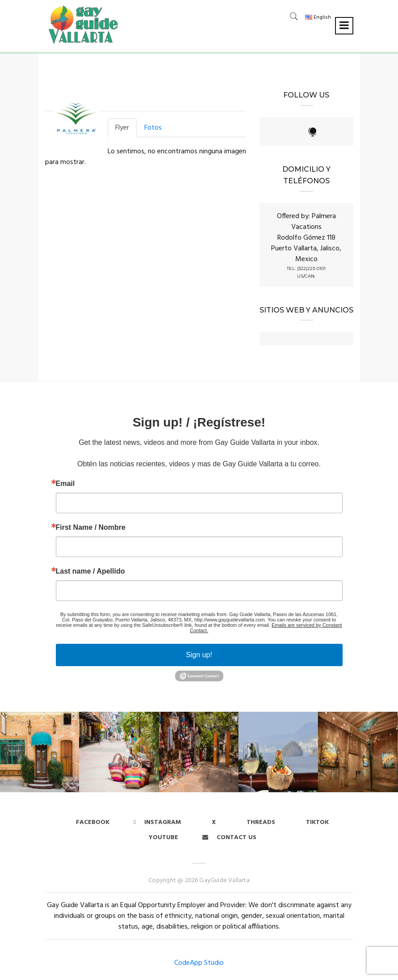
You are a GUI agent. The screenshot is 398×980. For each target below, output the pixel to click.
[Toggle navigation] (344, 26)
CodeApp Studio (199, 963)
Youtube (163, 838)
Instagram (157, 822)
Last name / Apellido (90, 571)
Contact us (229, 838)
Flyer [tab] (122, 128)
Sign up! (199, 655)
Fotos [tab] (153, 128)
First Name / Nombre (91, 528)
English (318, 17)
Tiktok (317, 822)
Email (65, 484)
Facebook (93, 822)
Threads (261, 822)
